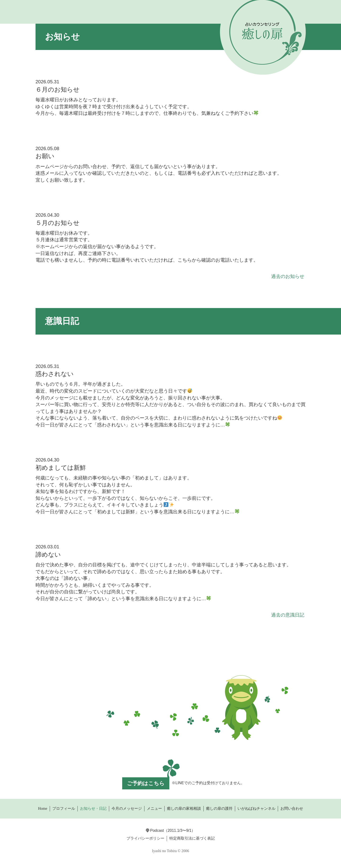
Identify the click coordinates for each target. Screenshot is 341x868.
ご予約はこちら (146, 783)
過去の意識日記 (288, 615)
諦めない (48, 555)
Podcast (155, 830)
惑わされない (55, 374)
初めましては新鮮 (61, 468)
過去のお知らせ (288, 276)
